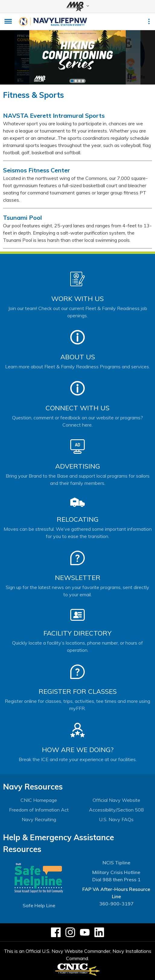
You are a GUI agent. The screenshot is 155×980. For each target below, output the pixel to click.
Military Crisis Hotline (116, 872)
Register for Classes (78, 691)
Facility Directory (77, 633)
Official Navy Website (116, 800)
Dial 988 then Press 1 (116, 879)
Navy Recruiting (39, 819)
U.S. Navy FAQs (116, 819)
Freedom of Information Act (39, 810)
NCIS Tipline (116, 863)
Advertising (78, 466)
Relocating (78, 519)
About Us (78, 357)
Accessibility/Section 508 (116, 810)
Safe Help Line (39, 905)
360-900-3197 (116, 904)
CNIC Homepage (39, 800)
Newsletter (78, 578)
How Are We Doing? (78, 750)
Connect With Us (77, 408)
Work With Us (77, 299)
